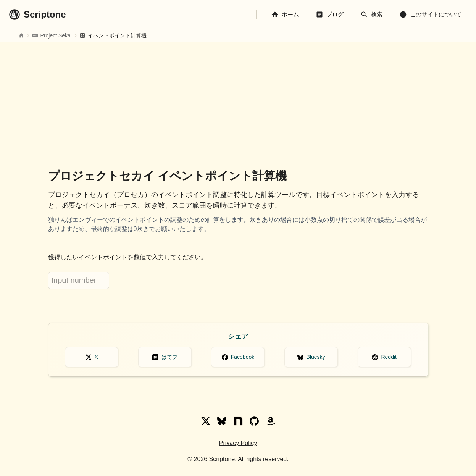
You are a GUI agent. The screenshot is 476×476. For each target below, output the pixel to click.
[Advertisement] (238, 103)
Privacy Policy (238, 443)
